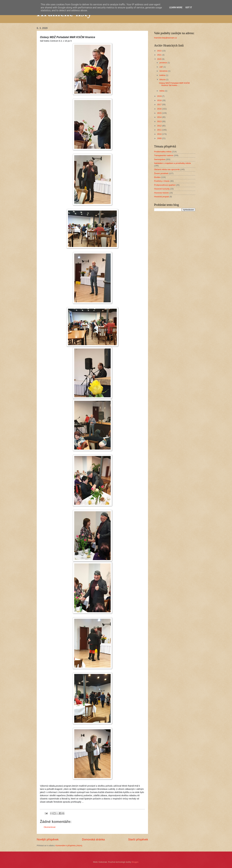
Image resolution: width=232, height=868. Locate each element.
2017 (160, 104)
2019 (160, 96)
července (164, 71)
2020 (160, 59)
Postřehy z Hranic (162, 181)
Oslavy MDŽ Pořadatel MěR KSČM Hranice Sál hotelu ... (174, 84)
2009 (160, 138)
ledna (162, 91)
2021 (160, 55)
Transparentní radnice (164, 155)
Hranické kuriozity (162, 189)
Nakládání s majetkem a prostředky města (172, 163)
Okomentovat (50, 827)
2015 (160, 113)
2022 (160, 51)
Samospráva (160, 159)
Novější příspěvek (48, 839)
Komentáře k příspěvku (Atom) (69, 846)
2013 (160, 121)
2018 (160, 100)
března (163, 79)
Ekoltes (157, 177)
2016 (160, 109)
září (161, 67)
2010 (160, 134)
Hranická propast (162, 197)
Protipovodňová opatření (165, 185)
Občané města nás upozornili (167, 169)
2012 (160, 126)
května (163, 75)
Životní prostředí (161, 173)
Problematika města (163, 152)
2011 (160, 130)
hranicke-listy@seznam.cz (166, 38)
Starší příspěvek (138, 839)
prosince (163, 63)
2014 (160, 117)
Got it (189, 7)
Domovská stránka (93, 839)
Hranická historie (161, 193)
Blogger (135, 862)
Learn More (176, 7)
